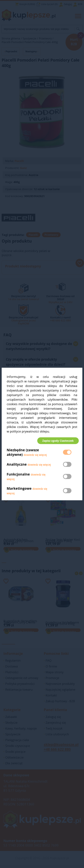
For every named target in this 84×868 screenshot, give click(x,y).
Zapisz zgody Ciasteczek (57, 441)
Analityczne (17, 466)
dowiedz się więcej (35, 456)
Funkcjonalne (18, 476)
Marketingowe (19, 490)
